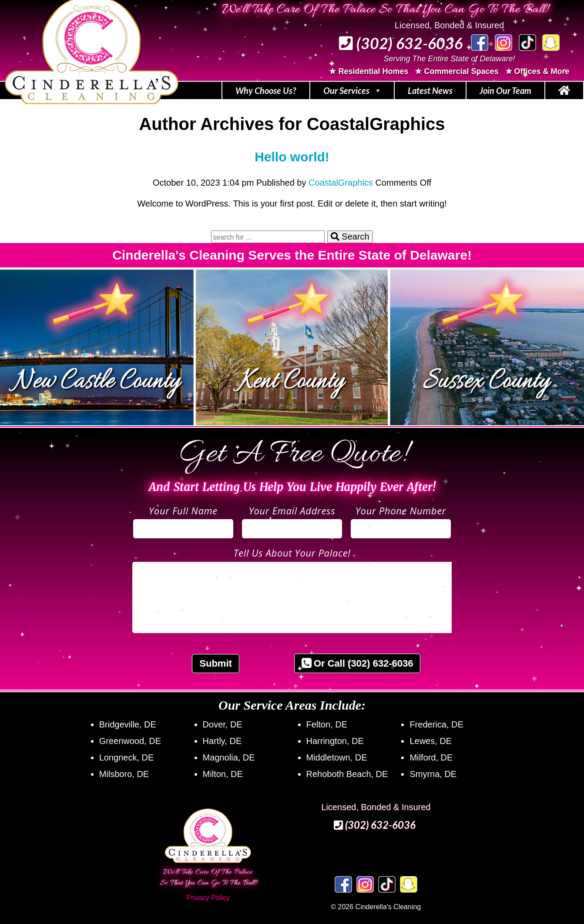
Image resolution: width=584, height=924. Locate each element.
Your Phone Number (401, 510)
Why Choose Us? (266, 90)
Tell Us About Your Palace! (292, 553)
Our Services (352, 90)
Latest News (430, 90)
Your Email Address (292, 510)
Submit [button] (216, 663)
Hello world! (292, 157)
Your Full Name (183, 510)
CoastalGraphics (341, 183)
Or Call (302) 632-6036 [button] (357, 663)
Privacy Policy (208, 898)
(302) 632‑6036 (401, 43)
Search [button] (350, 237)
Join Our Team (505, 90)
